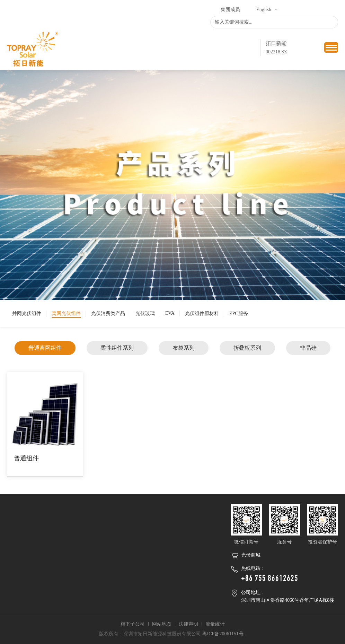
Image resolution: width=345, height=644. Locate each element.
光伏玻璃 (145, 314)
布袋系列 (184, 348)
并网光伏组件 (27, 314)
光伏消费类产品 (108, 314)
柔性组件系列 (117, 348)
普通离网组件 (45, 348)
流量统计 (215, 624)
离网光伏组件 (66, 314)
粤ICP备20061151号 (223, 634)
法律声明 (188, 624)
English (264, 10)
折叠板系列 (247, 348)
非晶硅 (308, 348)
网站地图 (162, 624)
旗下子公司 (133, 624)
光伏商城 (251, 555)
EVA (170, 313)
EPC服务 (239, 314)
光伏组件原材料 (202, 314)
